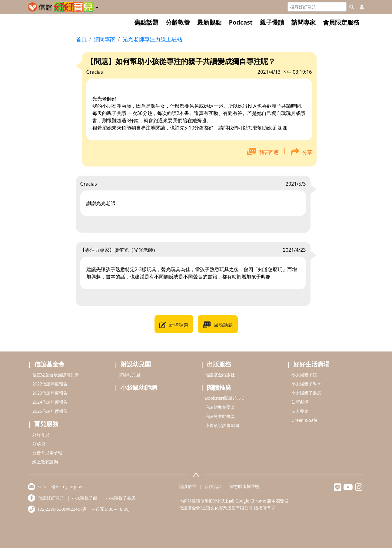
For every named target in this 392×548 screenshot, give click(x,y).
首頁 (81, 39)
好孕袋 (39, 444)
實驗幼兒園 (129, 375)
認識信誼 (188, 486)
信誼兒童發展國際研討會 (56, 375)
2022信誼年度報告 (50, 384)
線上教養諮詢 (45, 462)
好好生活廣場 (311, 364)
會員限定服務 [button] (341, 22)
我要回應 (269, 152)
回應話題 (223, 325)
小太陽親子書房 (306, 393)
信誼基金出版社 (220, 375)
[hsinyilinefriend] (338, 489)
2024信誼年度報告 (50, 402)
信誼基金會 (49, 364)
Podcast (241, 22)
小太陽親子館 (304, 375)
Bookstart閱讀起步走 (225, 398)
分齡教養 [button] (178, 22)
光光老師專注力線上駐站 (152, 39)
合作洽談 (213, 486)
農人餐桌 (300, 411)
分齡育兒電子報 (47, 453)
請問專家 (304, 22)
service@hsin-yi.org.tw (60, 487)
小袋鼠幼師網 (139, 387)
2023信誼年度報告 (50, 393)
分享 (307, 152)
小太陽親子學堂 (306, 384)
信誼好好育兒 (51, 498)
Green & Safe (304, 420)
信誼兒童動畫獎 (220, 416)
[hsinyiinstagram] (359, 489)
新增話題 (179, 325)
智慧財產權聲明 (244, 486)
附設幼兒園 (136, 364)
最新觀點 (209, 22)
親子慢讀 (272, 22)
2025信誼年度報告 (50, 411)
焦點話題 (146, 22)
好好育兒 (41, 434)
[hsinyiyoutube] (348, 489)
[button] (97, 6)
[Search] (317, 7)
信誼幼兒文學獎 (220, 407)
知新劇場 (300, 402)
